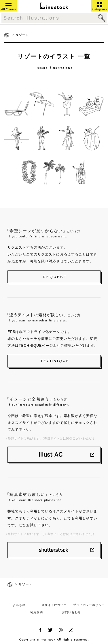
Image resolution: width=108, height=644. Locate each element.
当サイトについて (54, 605)
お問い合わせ (71, 612)
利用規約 (37, 612)
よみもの (19, 605)
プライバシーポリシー (89, 605)
